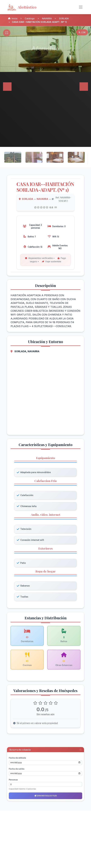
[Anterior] (7, 87)
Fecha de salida (17, 769)
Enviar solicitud (45, 796)
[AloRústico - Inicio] (31, 7)
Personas (13, 780)
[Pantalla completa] (7, 33)
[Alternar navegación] (81, 7)
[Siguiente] (84, 87)
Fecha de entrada (17, 758)
